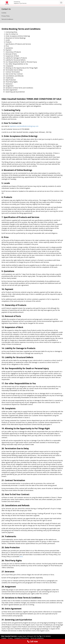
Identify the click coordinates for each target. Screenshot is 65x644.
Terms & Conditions (7, 19)
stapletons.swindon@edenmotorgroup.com (24, 126)
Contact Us (6, 9)
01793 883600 (46, 636)
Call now (32, 641)
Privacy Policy (6, 16)
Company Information (22, 638)
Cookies (4, 13)
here (21, 557)
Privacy (10, 638)
